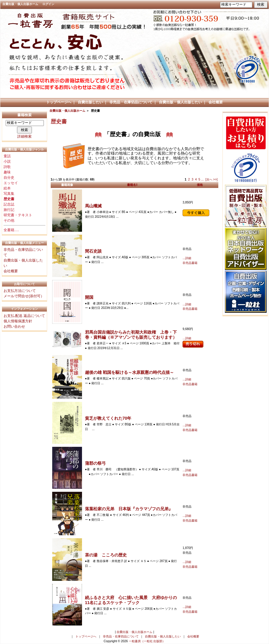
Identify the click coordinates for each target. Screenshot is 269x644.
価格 (200, 185)
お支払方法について (20, 291)
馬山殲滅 (93, 206)
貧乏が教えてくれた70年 (108, 418)
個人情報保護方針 (18, 321)
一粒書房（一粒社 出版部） (147, 641)
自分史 (9, 178)
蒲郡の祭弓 (95, 463)
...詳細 (187, 258)
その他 (9, 220)
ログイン (48, 4)
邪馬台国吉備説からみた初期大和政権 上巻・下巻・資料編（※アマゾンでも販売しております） (131, 335)
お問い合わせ (14, 326)
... (202, 179)
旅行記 (9, 210)
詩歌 (7, 167)
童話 (7, 156)
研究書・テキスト (18, 215)
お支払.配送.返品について (24, 316)
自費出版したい (90, 102)
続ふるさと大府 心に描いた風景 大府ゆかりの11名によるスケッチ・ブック (131, 600)
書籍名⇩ (132, 185)
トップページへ (59, 102)
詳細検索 (24, 136)
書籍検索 (24, 115)
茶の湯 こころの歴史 (106, 555)
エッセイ (11, 183)
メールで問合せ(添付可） (24, 296)
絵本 (7, 188)
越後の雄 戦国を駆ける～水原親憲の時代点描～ (129, 372)
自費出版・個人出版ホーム (20, 4)
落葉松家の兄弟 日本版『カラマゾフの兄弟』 (129, 509)
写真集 (9, 194)
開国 (89, 297)
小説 (7, 161)
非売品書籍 (190, 263)
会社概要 (216, 102)
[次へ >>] (212, 179)
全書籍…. (11, 230)
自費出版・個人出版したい (180, 102)
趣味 (7, 172)
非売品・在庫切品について (131, 102)
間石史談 (93, 251)
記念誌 (9, 204)
